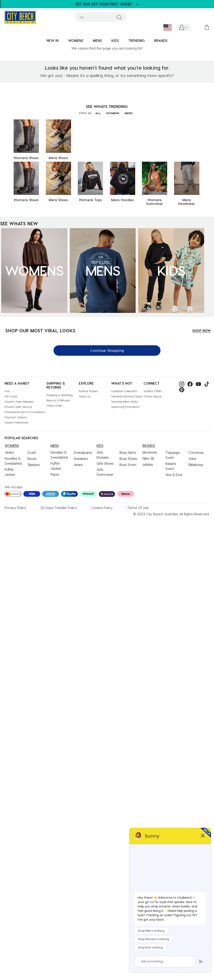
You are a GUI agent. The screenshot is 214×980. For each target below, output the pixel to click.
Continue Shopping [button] (107, 350)
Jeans (9, 452)
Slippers (34, 465)
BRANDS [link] (161, 40)
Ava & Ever (174, 475)
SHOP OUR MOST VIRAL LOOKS (40, 330)
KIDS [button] (115, 40)
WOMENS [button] (76, 40)
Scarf (32, 452)
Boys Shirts (128, 452)
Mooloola (150, 452)
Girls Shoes (105, 463)
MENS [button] (97, 40)
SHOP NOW (202, 331)
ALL (98, 113)
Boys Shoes (128, 459)
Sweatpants (83, 452)
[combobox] (101, 17)
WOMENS (113, 113)
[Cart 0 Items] (207, 27)
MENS (129, 113)
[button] (183, 27)
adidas (148, 464)
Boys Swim (128, 465)
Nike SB (148, 458)
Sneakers (81, 459)
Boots (32, 459)
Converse (196, 452)
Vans (192, 459)
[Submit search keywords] (119, 17)
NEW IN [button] (53, 40)
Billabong (196, 465)
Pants (55, 474)
